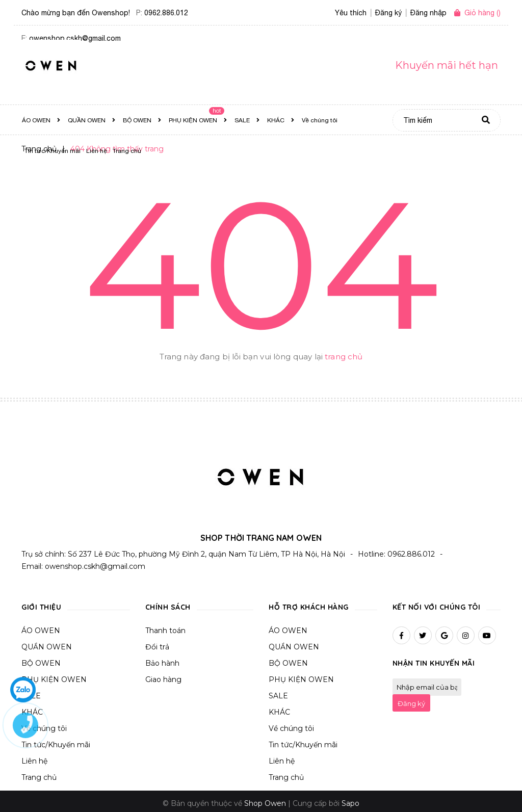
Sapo (350, 799)
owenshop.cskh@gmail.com (95, 562)
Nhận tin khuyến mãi (434, 659)
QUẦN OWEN (47, 643)
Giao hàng (163, 675)
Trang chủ (39, 773)
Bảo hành (162, 659)
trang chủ (344, 357)
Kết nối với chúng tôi (437, 603)
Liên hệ (282, 757)
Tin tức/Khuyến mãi (303, 741)
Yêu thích (351, 13)
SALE (278, 692)
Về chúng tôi (291, 724)
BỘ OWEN (41, 659)
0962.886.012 (166, 13)
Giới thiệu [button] (41, 603)
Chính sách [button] (168, 603)
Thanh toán (165, 626)
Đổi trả (157, 643)
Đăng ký (411, 699)
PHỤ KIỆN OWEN (54, 675)
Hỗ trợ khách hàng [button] (309, 603)
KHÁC (279, 708)
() (482, 13)
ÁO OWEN (41, 626)
